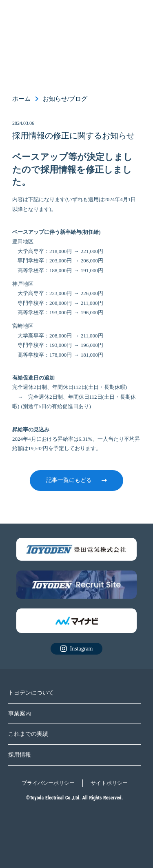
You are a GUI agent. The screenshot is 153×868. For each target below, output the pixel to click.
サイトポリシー (109, 783)
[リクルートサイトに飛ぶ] (76, 549)
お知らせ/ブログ (65, 99)
